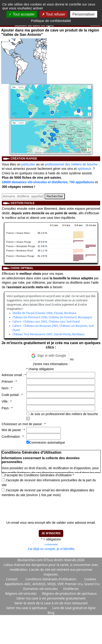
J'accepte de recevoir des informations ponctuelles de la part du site (49, 483)
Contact (12, 579)
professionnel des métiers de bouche (71, 164)
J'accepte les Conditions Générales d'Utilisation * (39, 475)
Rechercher (55, 196)
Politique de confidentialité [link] (51, 21)
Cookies (90, 579)
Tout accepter (22, 14)
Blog (51, 613)
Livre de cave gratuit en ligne (74, 608)
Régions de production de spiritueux (69, 593)
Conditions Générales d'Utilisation (51, 579)
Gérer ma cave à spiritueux (27, 608)
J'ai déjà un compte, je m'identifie (51, 549)
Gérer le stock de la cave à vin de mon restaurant (51, 603)
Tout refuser (54, 14)
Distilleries (71, 589)
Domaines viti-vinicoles (41, 589)
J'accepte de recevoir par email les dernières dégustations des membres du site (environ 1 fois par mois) (48, 493)
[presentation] (36, 507)
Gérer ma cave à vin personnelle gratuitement (51, 598)
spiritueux (84, 169)
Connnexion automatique (47, 442)
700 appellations (82, 182)
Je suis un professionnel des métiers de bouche (62, 414)
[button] (49, 356)
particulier (28, 164)
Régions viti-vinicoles (21, 593)
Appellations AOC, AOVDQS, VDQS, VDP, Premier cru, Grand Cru (52, 584)
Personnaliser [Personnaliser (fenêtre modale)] (84, 14)
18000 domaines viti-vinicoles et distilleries (35, 182)
